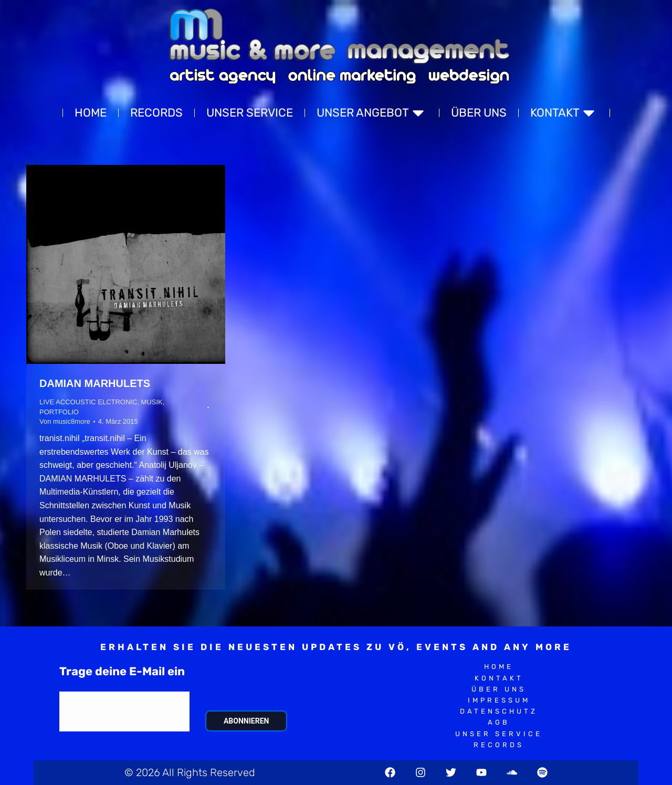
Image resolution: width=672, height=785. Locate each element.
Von (65, 421)
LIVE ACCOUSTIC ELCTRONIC (88, 402)
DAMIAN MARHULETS (95, 383)
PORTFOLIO (59, 412)
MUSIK (152, 402)
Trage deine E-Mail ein (122, 671)
